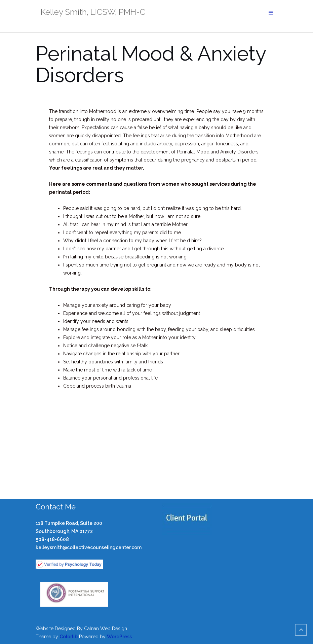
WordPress (119, 637)
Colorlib (69, 637)
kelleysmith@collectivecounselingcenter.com (89, 547)
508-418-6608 (52, 539)
